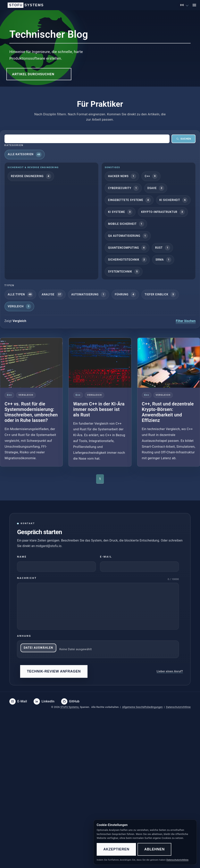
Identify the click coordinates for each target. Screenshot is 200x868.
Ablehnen (154, 849)
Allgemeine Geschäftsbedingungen (142, 707)
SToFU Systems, (70, 707)
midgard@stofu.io (49, 546)
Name (22, 557)
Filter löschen (186, 321)
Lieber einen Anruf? (170, 671)
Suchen (183, 139)
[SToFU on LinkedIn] (44, 701)
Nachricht (27, 578)
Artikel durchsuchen (33, 74)
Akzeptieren (116, 849)
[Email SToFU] (18, 701)
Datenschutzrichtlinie (178, 707)
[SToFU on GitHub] (70, 701)
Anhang (24, 636)
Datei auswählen (38, 648)
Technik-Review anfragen (54, 671)
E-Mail (106, 557)
